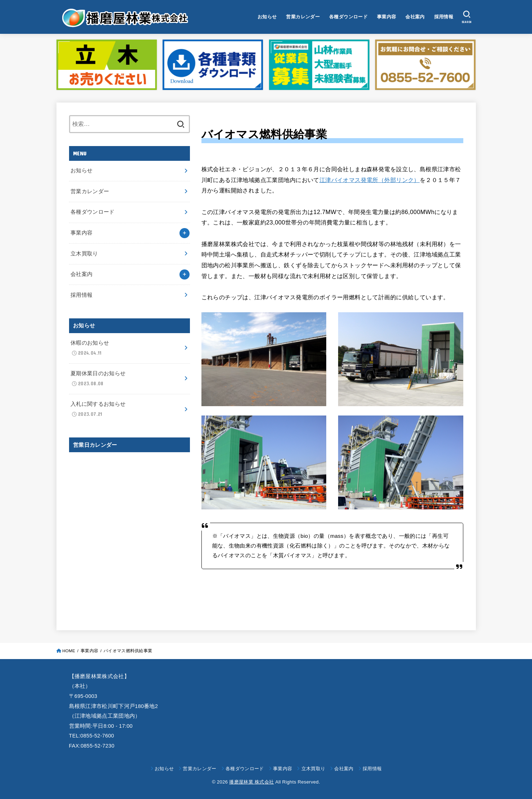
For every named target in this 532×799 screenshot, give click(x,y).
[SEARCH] (467, 17)
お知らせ (267, 17)
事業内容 (387, 17)
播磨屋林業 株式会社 (251, 782)
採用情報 (444, 17)
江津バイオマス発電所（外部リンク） (370, 180)
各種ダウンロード (348, 17)
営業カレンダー (303, 17)
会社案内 (415, 17)
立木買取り (84, 254)
